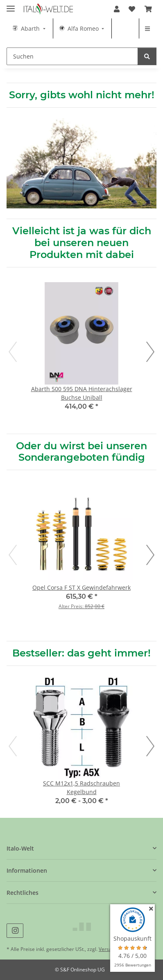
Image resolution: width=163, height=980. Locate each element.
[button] (117, 9)
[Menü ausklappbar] (11, 5)
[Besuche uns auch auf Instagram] (15, 931)
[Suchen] (147, 56)
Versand (108, 949)
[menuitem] (30, 28)
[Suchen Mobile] (72, 56)
